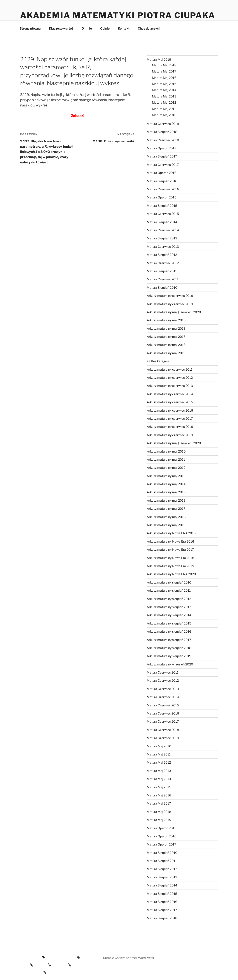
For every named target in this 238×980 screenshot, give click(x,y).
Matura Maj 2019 (159, 59)
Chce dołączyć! (149, 28)
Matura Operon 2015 (162, 197)
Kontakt (124, 28)
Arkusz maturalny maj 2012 (166, 468)
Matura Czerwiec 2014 (163, 230)
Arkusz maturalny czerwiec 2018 (170, 296)
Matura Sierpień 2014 (162, 222)
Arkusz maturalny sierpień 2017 (169, 640)
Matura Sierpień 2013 (162, 238)
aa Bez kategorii (158, 361)
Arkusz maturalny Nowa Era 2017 (170, 549)
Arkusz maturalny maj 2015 (166, 320)
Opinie (105, 28)
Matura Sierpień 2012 (162, 255)
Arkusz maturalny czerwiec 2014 (170, 394)
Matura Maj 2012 (164, 102)
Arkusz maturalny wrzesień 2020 (170, 664)
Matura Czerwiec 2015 (163, 214)
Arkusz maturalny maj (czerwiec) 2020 (174, 312)
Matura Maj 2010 (164, 115)
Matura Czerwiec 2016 (163, 189)
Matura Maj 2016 (164, 78)
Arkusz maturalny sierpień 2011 (169, 590)
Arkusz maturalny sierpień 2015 (169, 623)
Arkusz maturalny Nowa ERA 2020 (171, 574)
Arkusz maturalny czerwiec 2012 (170, 378)
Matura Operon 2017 (161, 148)
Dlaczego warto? (61, 28)
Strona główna (30, 28)
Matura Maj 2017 (164, 71)
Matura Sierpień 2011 (162, 271)
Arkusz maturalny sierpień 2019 (169, 656)
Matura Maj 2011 (164, 109)
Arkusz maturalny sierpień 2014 (169, 615)
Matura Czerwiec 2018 (163, 140)
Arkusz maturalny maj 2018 (166, 345)
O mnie (87, 28)
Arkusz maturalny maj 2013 (166, 476)
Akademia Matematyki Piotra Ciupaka (118, 15)
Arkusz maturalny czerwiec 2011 (170, 369)
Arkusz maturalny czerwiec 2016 (170, 410)
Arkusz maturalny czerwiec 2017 (170, 418)
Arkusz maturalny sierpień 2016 (169, 631)
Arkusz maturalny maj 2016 (166, 328)
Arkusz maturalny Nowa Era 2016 (170, 541)
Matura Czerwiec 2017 (163, 165)
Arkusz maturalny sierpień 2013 (169, 607)
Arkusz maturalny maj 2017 (166, 337)
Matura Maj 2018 (164, 65)
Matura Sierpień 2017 (162, 156)
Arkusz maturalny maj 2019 (166, 353)
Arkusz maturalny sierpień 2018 (169, 648)
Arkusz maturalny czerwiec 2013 (170, 386)
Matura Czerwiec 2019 (163, 124)
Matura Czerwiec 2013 (163, 247)
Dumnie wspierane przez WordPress (128, 958)
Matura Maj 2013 (164, 96)
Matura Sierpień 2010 (162, 287)
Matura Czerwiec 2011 (163, 279)
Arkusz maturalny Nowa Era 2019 (170, 566)
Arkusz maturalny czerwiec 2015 (170, 402)
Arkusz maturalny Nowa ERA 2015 (171, 533)
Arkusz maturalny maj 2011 (166, 459)
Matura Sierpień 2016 (162, 181)
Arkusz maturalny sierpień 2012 (169, 599)
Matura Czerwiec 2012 (163, 263)
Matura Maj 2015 (164, 84)
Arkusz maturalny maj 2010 (166, 451)
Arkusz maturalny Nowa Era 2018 (170, 558)
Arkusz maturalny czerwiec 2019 (170, 304)
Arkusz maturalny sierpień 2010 (169, 582)
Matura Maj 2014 (164, 90)
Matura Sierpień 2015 (162, 206)
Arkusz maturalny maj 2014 (166, 484)
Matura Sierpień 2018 (162, 132)
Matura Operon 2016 (162, 173)
